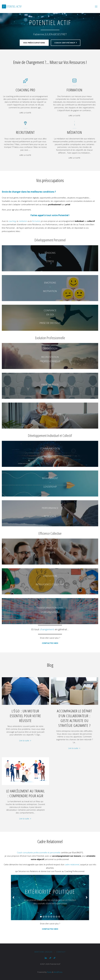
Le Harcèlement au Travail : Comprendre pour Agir (26, 793)
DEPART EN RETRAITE (50, 414)
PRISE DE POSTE (50, 385)
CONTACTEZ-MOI (50, 643)
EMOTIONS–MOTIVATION (50, 287)
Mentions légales (43, 952)
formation (36, 221)
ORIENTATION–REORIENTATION (50, 353)
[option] (50, 898)
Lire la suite (25, 113)
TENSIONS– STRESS (50, 257)
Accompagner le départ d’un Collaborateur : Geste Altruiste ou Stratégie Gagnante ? (75, 718)
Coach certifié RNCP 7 (66, 41)
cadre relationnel (72, 865)
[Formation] (75, 82)
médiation (23, 221)
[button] (13, 898)
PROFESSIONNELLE (50, 361)
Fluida (49, 972)
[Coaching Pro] (25, 82)
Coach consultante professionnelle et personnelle (39, 853)
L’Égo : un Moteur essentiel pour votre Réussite (25, 716)
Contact (61, 952)
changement (47, 629)
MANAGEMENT (50, 478)
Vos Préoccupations (34, 41)
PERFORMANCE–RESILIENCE (50, 512)
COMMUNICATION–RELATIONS (50, 453)
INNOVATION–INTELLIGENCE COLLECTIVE (50, 580)
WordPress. (58, 972)
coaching (12, 221)
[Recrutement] (25, 124)
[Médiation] (75, 124)
